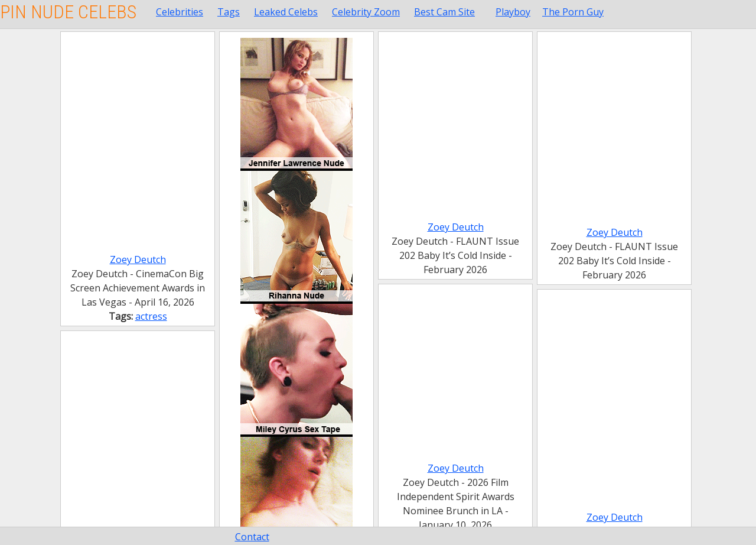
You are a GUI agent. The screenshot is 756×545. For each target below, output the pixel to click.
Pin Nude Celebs (68, 12)
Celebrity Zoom (366, 12)
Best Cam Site (444, 12)
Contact (252, 537)
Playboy (513, 12)
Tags (229, 12)
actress (151, 316)
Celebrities (180, 12)
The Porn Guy (573, 12)
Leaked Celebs (286, 12)
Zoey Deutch (138, 259)
